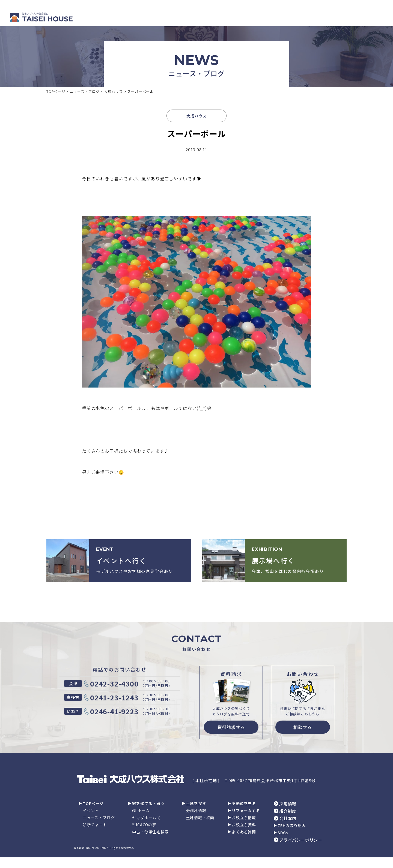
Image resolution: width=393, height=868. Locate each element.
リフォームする (246, 810)
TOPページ (93, 803)
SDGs (283, 833)
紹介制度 (288, 811)
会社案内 (288, 818)
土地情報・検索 (200, 818)
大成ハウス (196, 116)
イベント (91, 810)
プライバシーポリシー (301, 840)
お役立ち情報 (244, 818)
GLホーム (141, 810)
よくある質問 (244, 832)
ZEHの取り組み (292, 825)
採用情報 (288, 804)
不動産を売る (244, 803)
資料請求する (231, 727)
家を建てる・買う (148, 803)
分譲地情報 (196, 810)
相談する (303, 727)
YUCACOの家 (144, 825)
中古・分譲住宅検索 (150, 832)
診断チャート (95, 825)
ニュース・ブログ (99, 818)
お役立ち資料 (244, 825)
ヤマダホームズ (146, 818)
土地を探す (196, 803)
